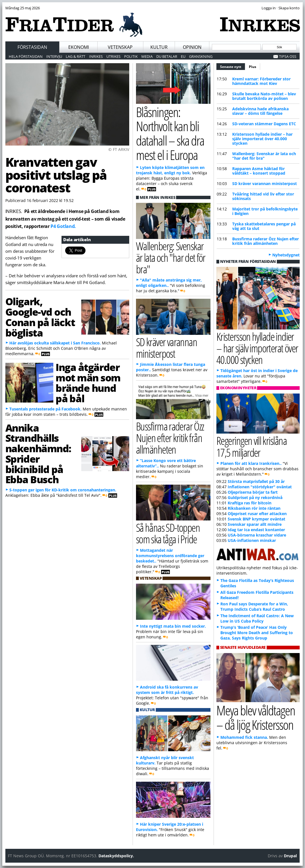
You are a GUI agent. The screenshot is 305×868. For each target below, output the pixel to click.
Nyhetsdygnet (286, 255)
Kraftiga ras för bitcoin (250, 503)
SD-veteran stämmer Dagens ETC (264, 124)
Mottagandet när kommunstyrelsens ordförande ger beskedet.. (170, 556)
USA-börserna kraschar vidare (257, 535)
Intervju (54, 56)
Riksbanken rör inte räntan (254, 508)
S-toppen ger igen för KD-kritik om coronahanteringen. (63, 490)
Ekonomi (79, 47)
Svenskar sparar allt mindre (255, 524)
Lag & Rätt (75, 56)
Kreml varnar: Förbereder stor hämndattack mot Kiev (261, 81)
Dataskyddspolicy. (116, 856)
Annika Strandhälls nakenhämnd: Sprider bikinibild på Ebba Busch (38, 454)
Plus (253, 67)
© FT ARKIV (119, 149)
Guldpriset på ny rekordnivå (255, 497)
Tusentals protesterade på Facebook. (45, 409)
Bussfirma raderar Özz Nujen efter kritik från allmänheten (265, 241)
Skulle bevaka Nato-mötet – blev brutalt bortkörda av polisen (264, 96)
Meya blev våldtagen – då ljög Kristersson (256, 717)
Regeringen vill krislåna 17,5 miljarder (252, 446)
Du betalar (167, 56)
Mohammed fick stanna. (244, 737)
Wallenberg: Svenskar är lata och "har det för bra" (264, 156)
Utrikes (113, 56)
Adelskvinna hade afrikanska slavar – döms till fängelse (260, 111)
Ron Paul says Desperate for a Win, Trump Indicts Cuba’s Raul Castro (254, 606)
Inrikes (96, 56)
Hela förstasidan (26, 56)
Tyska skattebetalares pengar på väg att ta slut (264, 226)
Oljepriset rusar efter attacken (257, 514)
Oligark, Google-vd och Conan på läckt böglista (40, 317)
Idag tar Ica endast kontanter (256, 530)
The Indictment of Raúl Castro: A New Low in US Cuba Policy (257, 618)
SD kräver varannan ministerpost (265, 184)
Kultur (159, 47)
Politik (131, 56)
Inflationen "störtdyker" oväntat (260, 487)
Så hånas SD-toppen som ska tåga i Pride (168, 533)
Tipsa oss (288, 56)
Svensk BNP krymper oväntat (256, 519)
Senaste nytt (233, 66)
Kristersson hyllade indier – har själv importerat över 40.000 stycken (262, 139)
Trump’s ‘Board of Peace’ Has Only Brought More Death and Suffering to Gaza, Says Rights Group (257, 633)
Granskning (201, 56)
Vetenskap (120, 47)
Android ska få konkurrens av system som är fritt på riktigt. (167, 690)
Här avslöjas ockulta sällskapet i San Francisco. (55, 343)
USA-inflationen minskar (252, 540)
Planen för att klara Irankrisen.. (251, 463)
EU (183, 56)
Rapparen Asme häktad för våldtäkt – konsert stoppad (259, 171)
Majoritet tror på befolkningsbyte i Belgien (265, 211)
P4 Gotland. (63, 226)
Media (147, 56)
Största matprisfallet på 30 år (256, 481)
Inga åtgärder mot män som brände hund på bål (88, 383)
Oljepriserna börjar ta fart (253, 492)
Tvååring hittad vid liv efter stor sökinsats (263, 196)
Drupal (290, 856)
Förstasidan (32, 47)
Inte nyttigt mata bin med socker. (173, 626)
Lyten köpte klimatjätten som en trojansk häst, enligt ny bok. (170, 170)
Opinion (192, 47)
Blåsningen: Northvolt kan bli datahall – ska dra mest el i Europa (170, 133)
